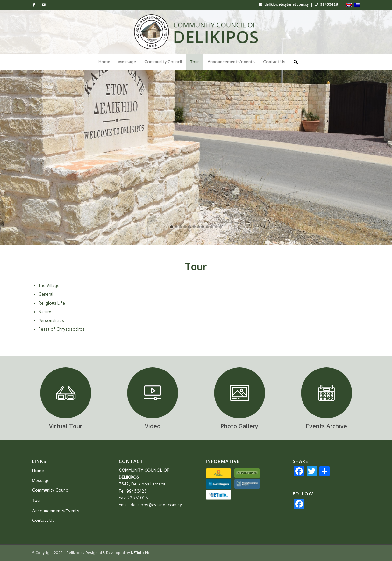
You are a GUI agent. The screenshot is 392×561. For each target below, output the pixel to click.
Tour (37, 501)
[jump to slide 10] (212, 227)
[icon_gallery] (239, 393)
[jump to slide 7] (198, 227)
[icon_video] (153, 393)
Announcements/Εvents (56, 511)
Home (38, 471)
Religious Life (52, 303)
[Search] (294, 62)
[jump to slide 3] (181, 227)
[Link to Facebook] (34, 5)
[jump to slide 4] (185, 227)
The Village (49, 286)
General (46, 294)
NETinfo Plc (140, 553)
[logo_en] (196, 32)
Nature (45, 312)
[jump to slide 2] (176, 227)
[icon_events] (326, 393)
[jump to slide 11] (216, 227)
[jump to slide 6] (194, 227)
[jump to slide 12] (221, 227)
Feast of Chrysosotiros (62, 329)
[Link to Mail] (44, 5)
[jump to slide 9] (207, 227)
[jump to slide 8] (203, 227)
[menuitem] (104, 62)
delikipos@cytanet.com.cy (156, 505)
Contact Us (43, 520)
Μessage (41, 481)
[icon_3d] (66, 393)
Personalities (51, 321)
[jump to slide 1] (172, 227)
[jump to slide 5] (189, 227)
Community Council (51, 490)
